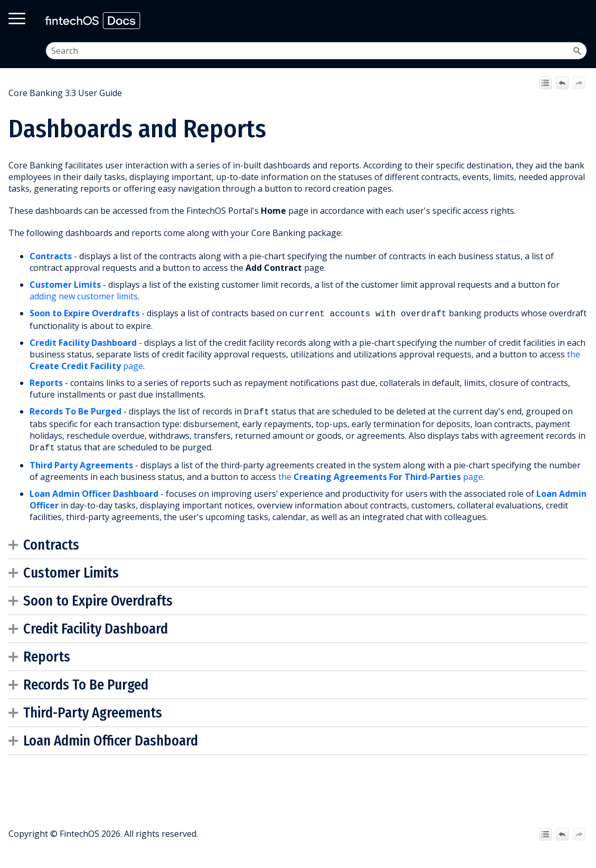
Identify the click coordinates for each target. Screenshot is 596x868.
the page (381, 474)
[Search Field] (316, 51)
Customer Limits (65, 285)
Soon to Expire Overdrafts (84, 313)
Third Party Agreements (81, 462)
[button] (577, 51)
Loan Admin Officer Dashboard (111, 738)
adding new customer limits (84, 296)
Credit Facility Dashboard (83, 342)
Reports (46, 382)
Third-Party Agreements (93, 710)
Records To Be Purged (75, 410)
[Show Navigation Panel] (578, 21)
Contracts (51, 256)
